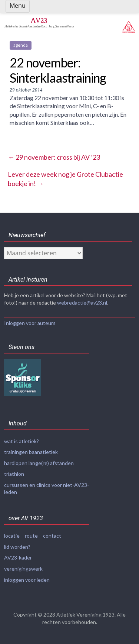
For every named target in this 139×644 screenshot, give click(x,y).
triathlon (14, 474)
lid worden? (17, 547)
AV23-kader (18, 557)
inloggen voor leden (27, 580)
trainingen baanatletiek (31, 452)
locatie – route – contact (33, 536)
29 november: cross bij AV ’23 (54, 157)
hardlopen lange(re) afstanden (39, 463)
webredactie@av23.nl (82, 303)
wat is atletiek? (21, 441)
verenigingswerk (23, 569)
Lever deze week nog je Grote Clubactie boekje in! (65, 179)
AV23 (39, 20)
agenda (21, 45)
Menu (18, 6)
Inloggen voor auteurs (30, 323)
